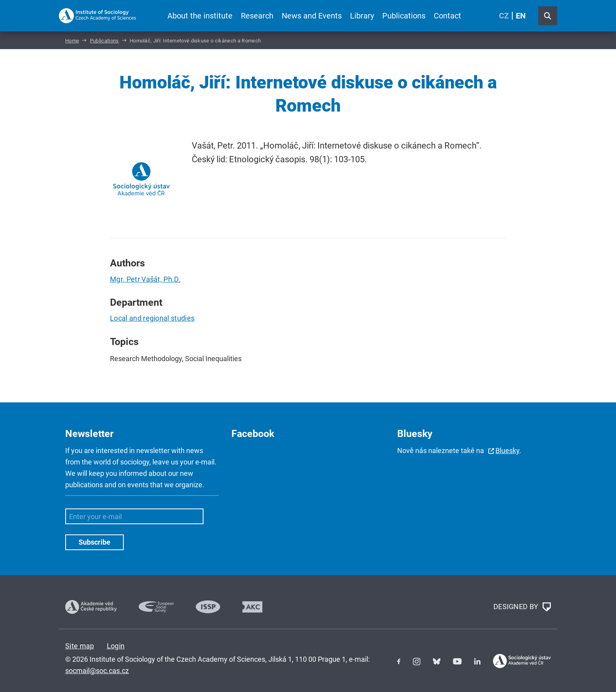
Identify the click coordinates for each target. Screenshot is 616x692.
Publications (404, 16)
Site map (80, 646)
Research (257, 16)
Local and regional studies (152, 318)
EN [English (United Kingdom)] (521, 16)
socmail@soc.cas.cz (97, 671)
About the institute (200, 16)
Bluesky (507, 451)
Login (116, 646)
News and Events (312, 16)
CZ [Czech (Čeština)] (504, 16)
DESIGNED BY (522, 607)
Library (362, 16)
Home (72, 41)
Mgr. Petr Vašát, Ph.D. (145, 279)
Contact (447, 16)
